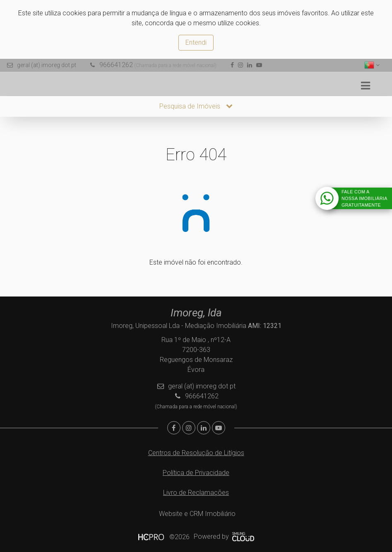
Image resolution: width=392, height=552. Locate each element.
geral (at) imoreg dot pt (47, 65)
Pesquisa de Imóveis (196, 106)
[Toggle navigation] (365, 86)
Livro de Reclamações (196, 493)
